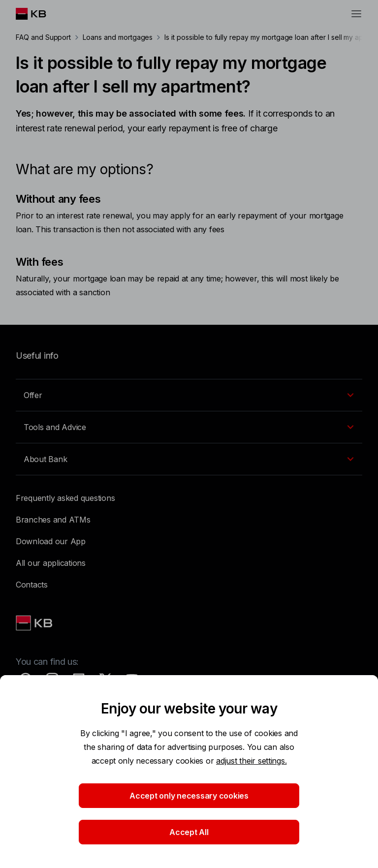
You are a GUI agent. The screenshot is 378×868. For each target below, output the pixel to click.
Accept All (189, 832)
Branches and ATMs (53, 520)
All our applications (51, 563)
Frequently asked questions (65, 498)
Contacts (32, 585)
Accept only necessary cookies (189, 796)
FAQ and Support (43, 37)
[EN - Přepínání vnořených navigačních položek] (189, 395)
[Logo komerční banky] (39, 14)
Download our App (51, 541)
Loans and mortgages (118, 37)
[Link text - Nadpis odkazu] (35, 623)
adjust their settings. (251, 761)
